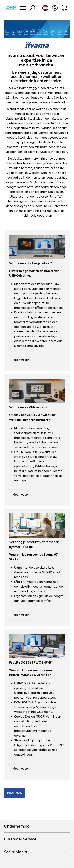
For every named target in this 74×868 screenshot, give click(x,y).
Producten (15, 793)
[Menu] (23, 8)
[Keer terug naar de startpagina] (11, 8)
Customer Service (37, 839)
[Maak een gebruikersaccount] (55, 8)
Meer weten (21, 359)
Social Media (37, 852)
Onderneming (37, 826)
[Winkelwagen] (64, 8)
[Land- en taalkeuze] (45, 8)
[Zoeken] (32, 8)
